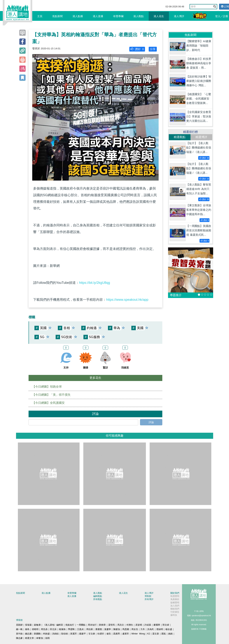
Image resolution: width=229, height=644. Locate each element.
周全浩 (135, 629)
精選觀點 (180, 137)
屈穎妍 (19, 625)
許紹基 (148, 625)
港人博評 (179, 16)
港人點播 (78, 16)
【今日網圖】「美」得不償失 (51, 395)
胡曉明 (35, 629)
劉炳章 (102, 625)
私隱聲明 (175, 596)
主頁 (40, 16)
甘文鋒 (92, 634)
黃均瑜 (19, 634)
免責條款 (175, 599)
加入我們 (175, 606)
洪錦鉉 (55, 634)
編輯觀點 (98, 596)
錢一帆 (19, 629)
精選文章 (29, 638)
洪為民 (151, 629)
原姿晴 (139, 625)
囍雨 (48, 638)
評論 (151, 422)
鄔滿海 (62, 629)
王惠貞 (80, 629)
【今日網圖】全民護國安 (48, 403)
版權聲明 (175, 603)
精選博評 (201, 137)
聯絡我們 (175, 609)
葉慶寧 (108, 629)
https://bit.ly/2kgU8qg (95, 283)
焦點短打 (70, 625)
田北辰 (53, 629)
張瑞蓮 (28, 625)
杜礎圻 (101, 634)
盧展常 (126, 634)
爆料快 (174, 615)
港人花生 (159, 16)
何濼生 (130, 625)
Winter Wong (138, 634)
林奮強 (40, 638)
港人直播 (98, 16)
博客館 (148, 596)
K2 (149, 634)
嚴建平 (83, 634)
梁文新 (156, 634)
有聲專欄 (118, 16)
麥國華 (157, 625)
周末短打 (92, 625)
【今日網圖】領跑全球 (47, 387)
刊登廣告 (175, 612)
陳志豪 (19, 638)
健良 (109, 634)
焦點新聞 (57, 16)
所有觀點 (98, 599)
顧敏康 (37, 625)
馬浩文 (121, 625)
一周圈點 (81, 625)
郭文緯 (166, 625)
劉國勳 (37, 634)
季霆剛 (71, 629)
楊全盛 (169, 629)
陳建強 (117, 629)
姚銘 (170, 634)
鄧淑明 (160, 629)
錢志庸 (28, 634)
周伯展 (90, 629)
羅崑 (164, 634)
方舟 (143, 629)
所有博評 (149, 599)
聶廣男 (117, 634)
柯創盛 (46, 634)
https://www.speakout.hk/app (127, 300)
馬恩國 (126, 629)
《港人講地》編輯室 (53, 625)
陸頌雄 (64, 634)
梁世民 (112, 625)
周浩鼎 (44, 629)
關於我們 (175, 593)
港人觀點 (139, 16)
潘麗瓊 (99, 629)
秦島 (27, 629)
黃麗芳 (74, 634)
